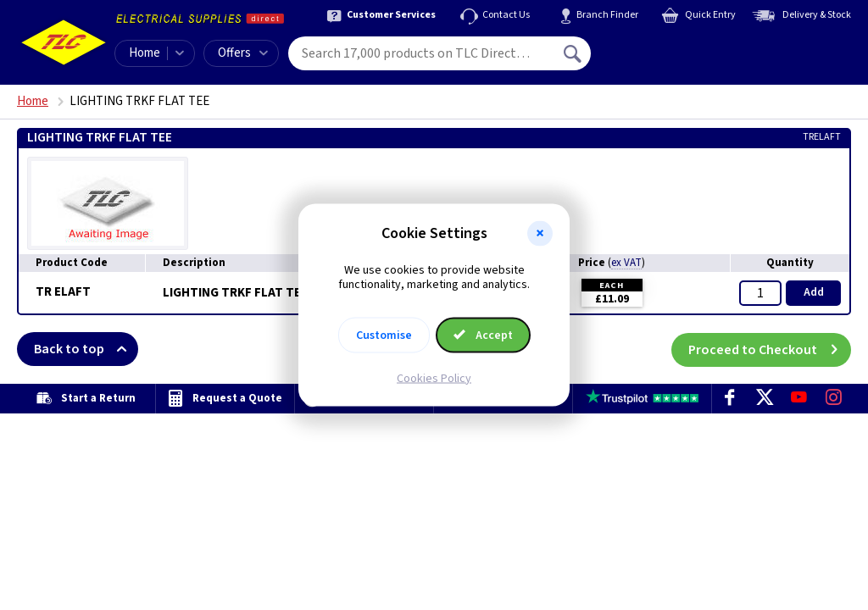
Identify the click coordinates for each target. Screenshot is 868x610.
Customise (384, 335)
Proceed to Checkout (770, 349)
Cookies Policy (434, 378)
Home (145, 53)
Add (814, 292)
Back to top (86, 349)
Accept (483, 335)
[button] (540, 234)
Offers (243, 53)
